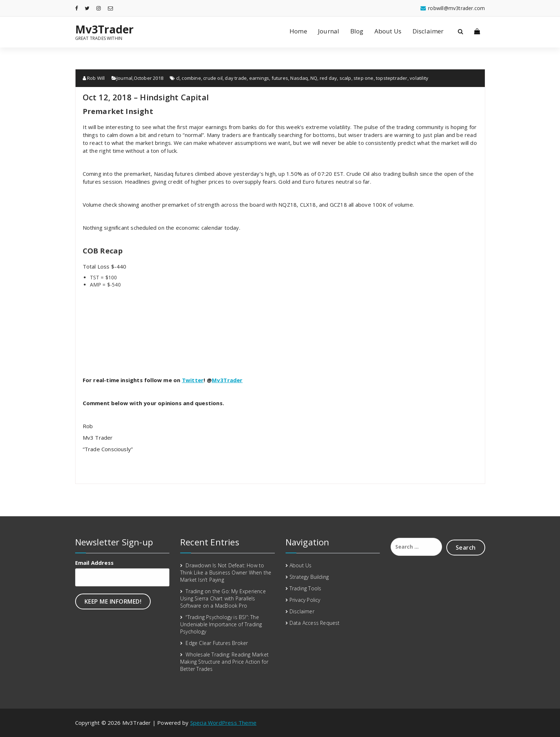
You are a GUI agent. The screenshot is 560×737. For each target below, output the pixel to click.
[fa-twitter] (87, 8)
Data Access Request (315, 623)
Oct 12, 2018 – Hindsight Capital (146, 97)
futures (280, 78)
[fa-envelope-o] (110, 8)
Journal (329, 31)
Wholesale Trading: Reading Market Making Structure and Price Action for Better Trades (224, 662)
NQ (314, 78)
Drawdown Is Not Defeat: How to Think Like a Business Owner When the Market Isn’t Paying (226, 573)
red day (328, 78)
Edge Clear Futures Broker (217, 643)
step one (364, 78)
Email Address (95, 563)
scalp (345, 78)
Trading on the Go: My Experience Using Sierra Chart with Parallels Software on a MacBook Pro (223, 598)
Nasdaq (299, 78)
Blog (357, 31)
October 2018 (149, 78)
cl (178, 78)
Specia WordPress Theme (223, 723)
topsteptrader (392, 78)
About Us (388, 31)
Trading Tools (306, 588)
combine (191, 78)
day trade (236, 78)
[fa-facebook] (77, 8)
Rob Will (94, 78)
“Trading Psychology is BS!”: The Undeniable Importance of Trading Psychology (221, 624)
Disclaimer (428, 31)
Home (298, 31)
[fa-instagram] (99, 8)
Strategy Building (309, 577)
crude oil (213, 78)
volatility (419, 78)
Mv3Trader (104, 29)
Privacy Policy (305, 600)
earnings (259, 78)
